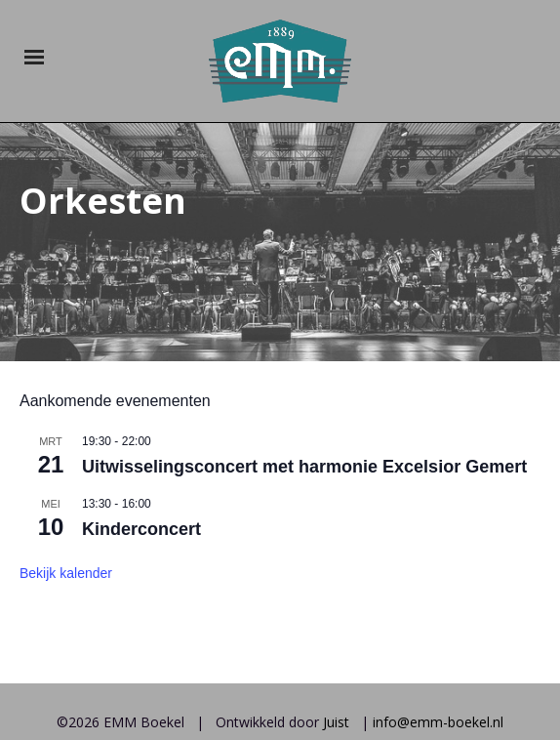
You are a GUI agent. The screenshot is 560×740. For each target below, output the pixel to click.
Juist (336, 640)
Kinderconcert (141, 446)
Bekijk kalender (66, 490)
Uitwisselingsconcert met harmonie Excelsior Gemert (304, 385)
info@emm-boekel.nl (438, 640)
